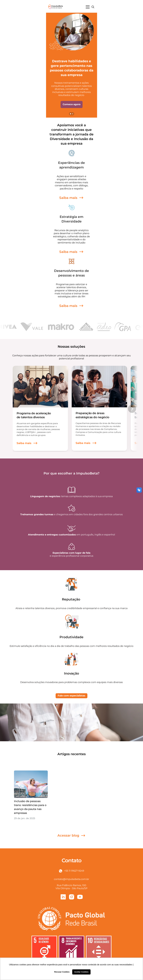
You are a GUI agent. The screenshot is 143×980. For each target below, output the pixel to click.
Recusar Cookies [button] (62, 972)
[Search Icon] (93, 7)
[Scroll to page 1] (70, 114)
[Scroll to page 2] (73, 114)
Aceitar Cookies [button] (81, 972)
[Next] (132, 409)
